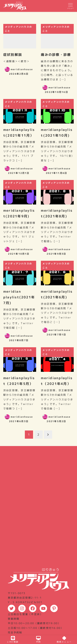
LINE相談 (13, 640)
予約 (38, 640)
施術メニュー (64, 640)
